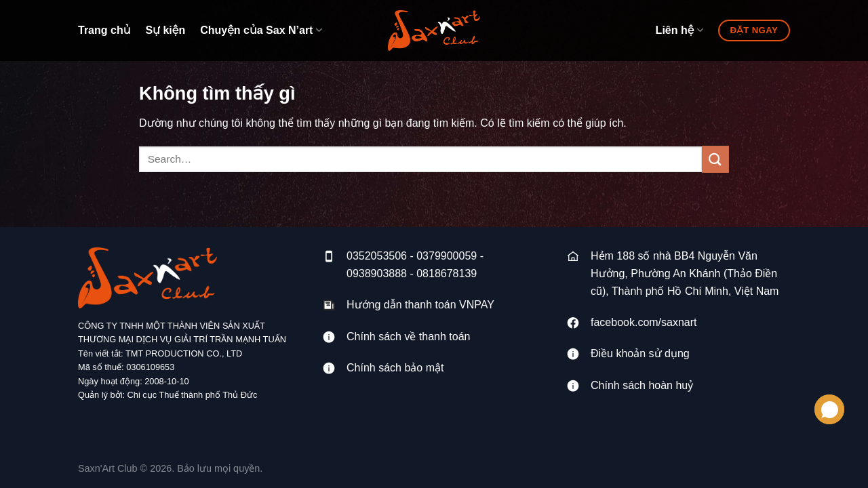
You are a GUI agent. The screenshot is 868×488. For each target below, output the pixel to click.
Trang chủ (104, 30)
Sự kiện (165, 30)
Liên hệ (679, 30)
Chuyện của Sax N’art (261, 30)
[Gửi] (715, 159)
